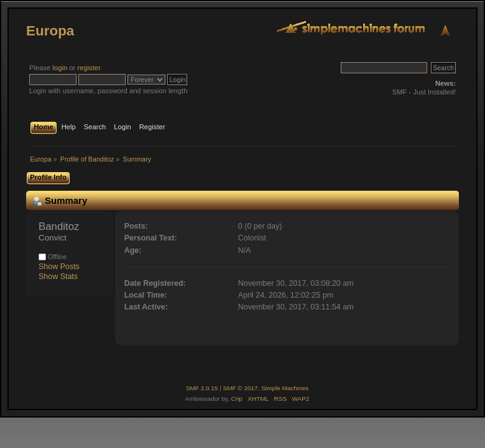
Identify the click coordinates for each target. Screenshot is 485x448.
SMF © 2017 (241, 388)
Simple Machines (285, 388)
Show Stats (58, 277)
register (89, 68)
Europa (50, 31)
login (60, 68)
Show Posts (59, 267)
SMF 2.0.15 (202, 388)
